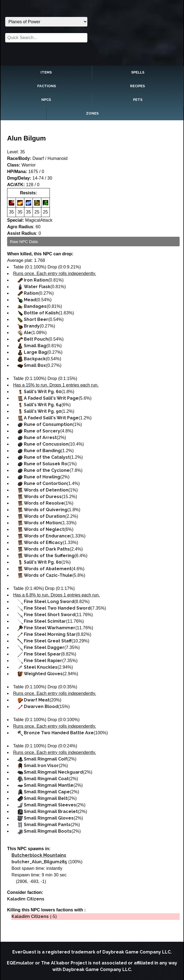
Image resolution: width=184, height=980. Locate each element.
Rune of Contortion (45, 483)
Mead (30, 300)
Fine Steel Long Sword (49, 602)
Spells (138, 72)
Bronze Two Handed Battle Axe (59, 733)
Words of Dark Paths (47, 549)
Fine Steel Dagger (44, 647)
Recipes (137, 86)
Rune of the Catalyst (47, 457)
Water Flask (37, 287)
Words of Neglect (44, 529)
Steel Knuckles (41, 667)
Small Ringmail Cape (47, 792)
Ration (31, 293)
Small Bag (35, 346)
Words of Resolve (44, 503)
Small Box (35, 365)
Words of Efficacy (43, 542)
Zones (92, 113)
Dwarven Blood (41, 707)
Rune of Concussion (46, 444)
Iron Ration (36, 280)
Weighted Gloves (43, 674)
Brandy (32, 326)
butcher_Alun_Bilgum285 (39, 862)
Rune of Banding (42, 451)
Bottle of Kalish (41, 313)
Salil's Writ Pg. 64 (43, 405)
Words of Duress (43, 497)
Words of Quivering (46, 510)
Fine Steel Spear (42, 654)
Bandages (35, 306)
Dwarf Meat (37, 700)
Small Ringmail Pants (47, 825)
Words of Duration (44, 516)
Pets (138, 100)
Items (46, 72)
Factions (47, 86)
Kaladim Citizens (26, 899)
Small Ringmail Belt (46, 798)
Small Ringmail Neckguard (53, 772)
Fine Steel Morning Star (50, 634)
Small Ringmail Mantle (49, 785)
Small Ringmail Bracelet (51, 811)
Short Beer (36, 319)
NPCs (46, 100)
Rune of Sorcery (42, 431)
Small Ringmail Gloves (49, 818)
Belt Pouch (36, 339)
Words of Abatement (48, 569)
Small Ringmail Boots (48, 831)
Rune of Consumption (48, 424)
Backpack (35, 359)
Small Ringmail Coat (46, 779)
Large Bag (35, 352)
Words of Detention (46, 490)
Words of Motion (42, 523)
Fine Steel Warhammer (50, 628)
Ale (28, 333)
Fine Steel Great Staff (48, 641)
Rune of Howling (42, 477)
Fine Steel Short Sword (49, 615)
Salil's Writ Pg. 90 (43, 411)
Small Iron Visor (41, 766)
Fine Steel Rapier (43, 661)
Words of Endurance (47, 536)
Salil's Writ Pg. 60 (43, 392)
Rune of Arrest (40, 438)
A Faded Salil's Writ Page (51, 398)
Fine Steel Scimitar (45, 621)
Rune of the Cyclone (47, 470)
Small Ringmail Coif (45, 759)
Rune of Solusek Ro (46, 464)
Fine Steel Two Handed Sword (57, 608)
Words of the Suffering (49, 556)
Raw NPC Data (24, 242)
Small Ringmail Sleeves (50, 805)
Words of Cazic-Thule (48, 575)
